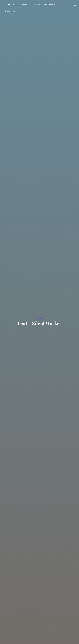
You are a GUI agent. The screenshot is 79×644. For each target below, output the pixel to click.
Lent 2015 (39, 318)
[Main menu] (73, 5)
